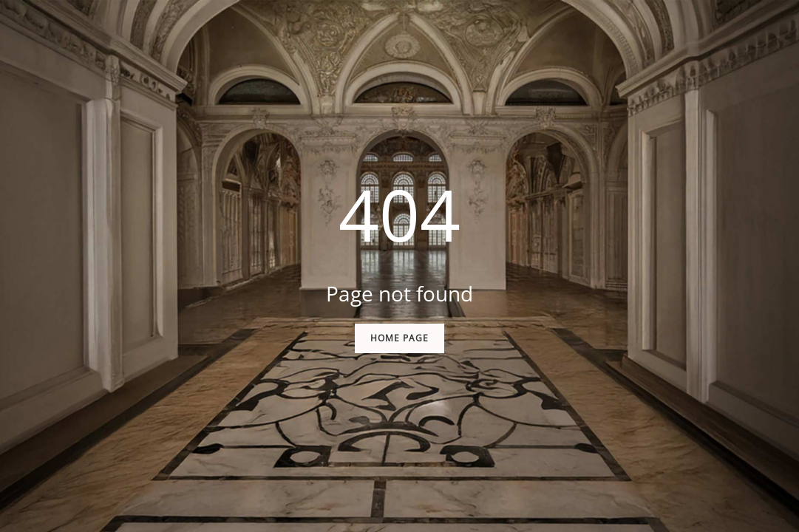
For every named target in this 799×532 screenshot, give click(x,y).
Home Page (399, 338)
